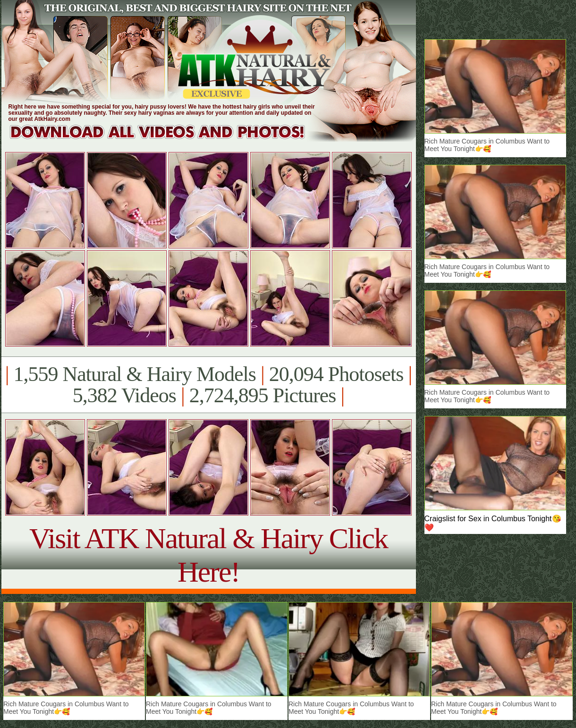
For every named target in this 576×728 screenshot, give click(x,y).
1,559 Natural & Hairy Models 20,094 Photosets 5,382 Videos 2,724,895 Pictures (208, 385)
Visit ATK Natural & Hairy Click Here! (208, 555)
